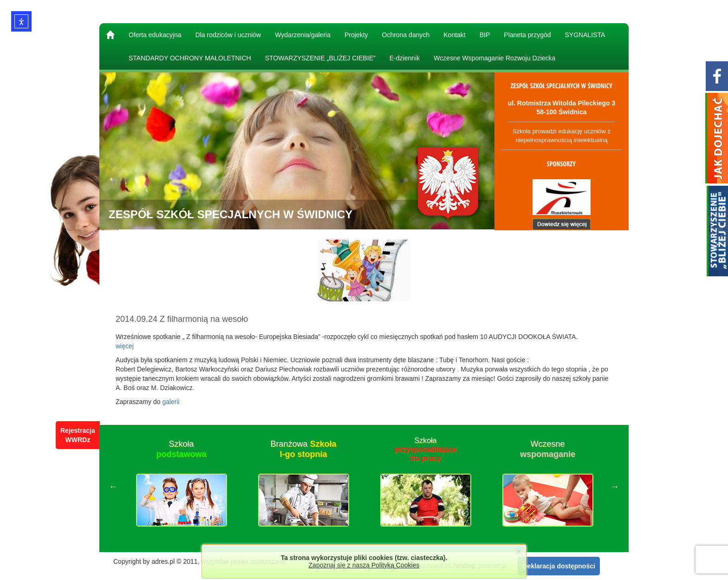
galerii (171, 402)
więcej (125, 346)
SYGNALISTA (585, 35)
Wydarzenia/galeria (303, 35)
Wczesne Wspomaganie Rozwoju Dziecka (494, 58)
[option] (181, 486)
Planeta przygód (527, 35)
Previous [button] (113, 486)
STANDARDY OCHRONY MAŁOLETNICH (190, 58)
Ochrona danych (406, 35)
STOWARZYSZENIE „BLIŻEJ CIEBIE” (320, 58)
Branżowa (303, 449)
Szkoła (181, 449)
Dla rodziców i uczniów (228, 35)
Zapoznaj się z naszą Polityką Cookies (364, 565)
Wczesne (548, 449)
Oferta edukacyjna (155, 35)
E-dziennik (405, 58)
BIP (485, 35)
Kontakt (454, 35)
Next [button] (615, 486)
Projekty (356, 35)
